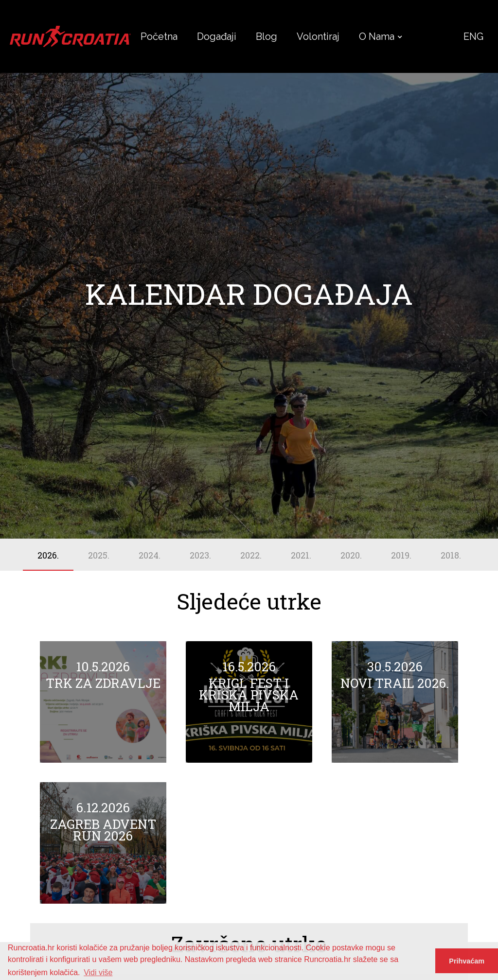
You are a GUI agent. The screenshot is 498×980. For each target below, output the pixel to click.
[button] (377, 36)
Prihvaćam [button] (467, 961)
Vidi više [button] (98, 972)
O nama (377, 36)
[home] (70, 36)
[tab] (48, 555)
